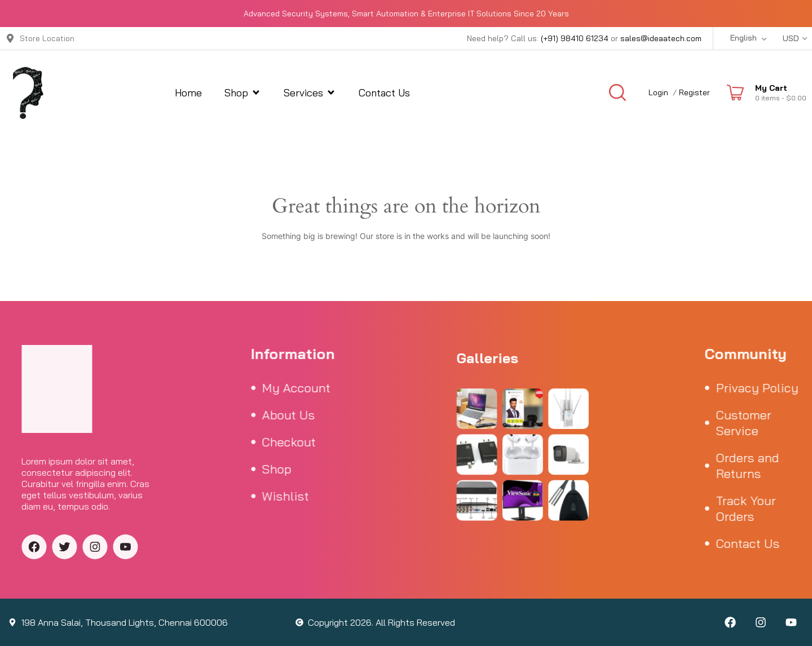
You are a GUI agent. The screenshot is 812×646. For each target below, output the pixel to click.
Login (658, 92)
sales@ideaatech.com (661, 38)
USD (791, 38)
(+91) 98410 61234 (575, 38)
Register (694, 92)
